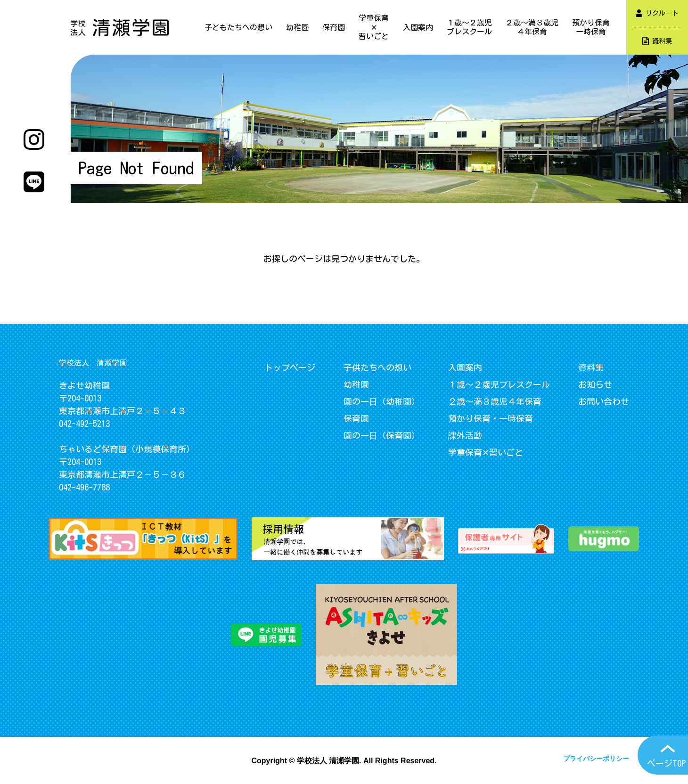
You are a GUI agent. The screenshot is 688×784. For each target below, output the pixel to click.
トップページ (290, 367)
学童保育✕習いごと (374, 27)
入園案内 (418, 27)
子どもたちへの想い (238, 27)
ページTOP (666, 763)
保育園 (334, 27)
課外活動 (465, 435)
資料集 (657, 41)
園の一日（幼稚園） (382, 401)
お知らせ (595, 384)
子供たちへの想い (377, 367)
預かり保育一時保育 (591, 27)
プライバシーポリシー (596, 759)
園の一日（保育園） (382, 435)
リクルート (657, 13)
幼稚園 (297, 27)
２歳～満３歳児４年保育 (532, 27)
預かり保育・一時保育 (491, 418)
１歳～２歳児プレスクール (469, 27)
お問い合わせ (604, 401)
